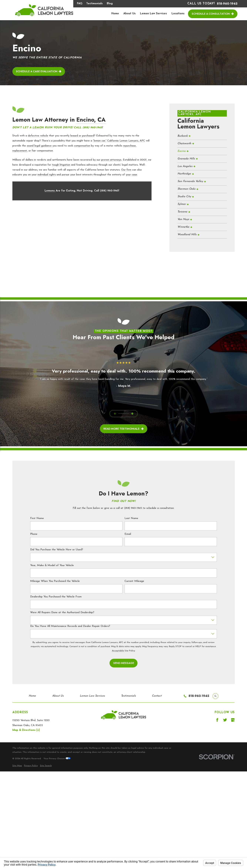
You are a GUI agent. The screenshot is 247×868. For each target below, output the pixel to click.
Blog (110, 4)
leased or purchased (82, 136)
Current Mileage (134, 581)
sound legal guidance (39, 146)
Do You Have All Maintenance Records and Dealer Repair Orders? (70, 626)
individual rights (47, 175)
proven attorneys (111, 160)
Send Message (124, 663)
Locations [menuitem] (178, 14)
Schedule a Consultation (213, 14)
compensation (82, 146)
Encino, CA (91, 120)
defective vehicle (38, 136)
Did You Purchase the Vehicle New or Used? (57, 550)
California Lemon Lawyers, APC (126, 141)
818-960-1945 (227, 4)
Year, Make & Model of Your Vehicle (52, 565)
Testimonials (94, 4)
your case (131, 175)
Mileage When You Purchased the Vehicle (55, 581)
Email (128, 534)
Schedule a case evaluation (39, 71)
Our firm (126, 170)
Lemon (38, 128)
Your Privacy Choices (57, 759)
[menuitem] (202, 136)
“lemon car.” (100, 141)
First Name (37, 518)
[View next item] (132, 414)
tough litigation (61, 165)
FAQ (80, 4)
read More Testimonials (123, 429)
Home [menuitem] (115, 14)
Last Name (131, 518)
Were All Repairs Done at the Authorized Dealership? (62, 612)
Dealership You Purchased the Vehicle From (56, 597)
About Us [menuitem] (130, 14)
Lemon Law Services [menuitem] (153, 14)
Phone (34, 534)
